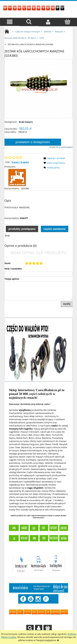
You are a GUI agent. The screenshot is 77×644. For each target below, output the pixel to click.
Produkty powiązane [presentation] (22, 229)
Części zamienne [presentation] (55, 229)
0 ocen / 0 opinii (20, 162)
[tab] (22, 229)
